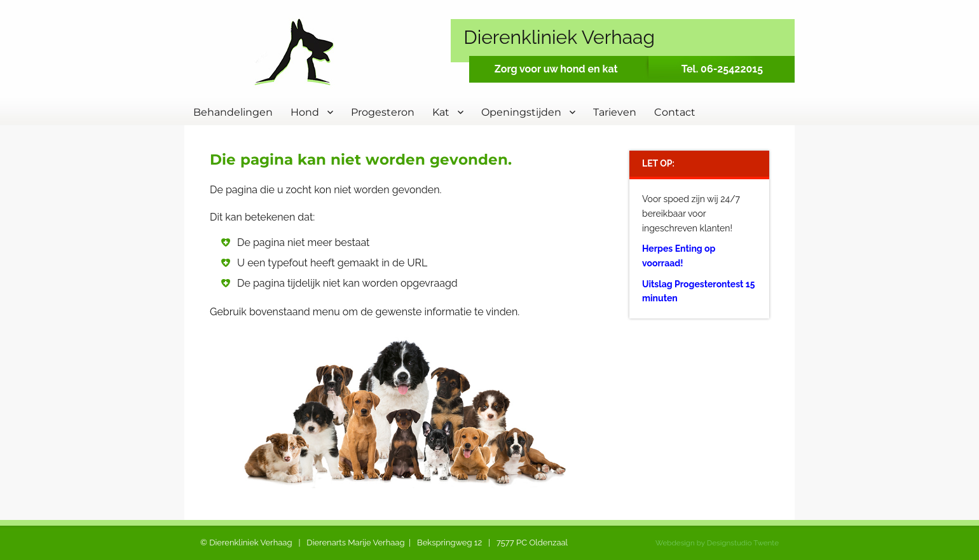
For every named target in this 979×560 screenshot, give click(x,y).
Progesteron (383, 112)
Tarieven (615, 112)
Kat (441, 112)
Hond (305, 112)
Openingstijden (521, 112)
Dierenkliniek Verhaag (559, 37)
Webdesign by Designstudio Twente (717, 543)
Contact (675, 112)
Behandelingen (233, 112)
